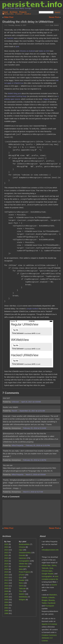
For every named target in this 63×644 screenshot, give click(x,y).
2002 (6, 608)
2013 (6, 577)
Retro (21, 583)
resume (54, 585)
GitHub (44, 597)
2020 (6, 558)
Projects (23, 12)
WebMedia (23, 597)
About (5, 12)
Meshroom (23, 566)
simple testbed (32, 309)
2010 (6, 586)
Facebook (52, 603)
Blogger (45, 600)
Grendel (22, 555)
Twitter (44, 603)
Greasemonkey (25, 553)
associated (11, 96)
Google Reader (48, 574)
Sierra (21, 586)
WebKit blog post (14, 93)
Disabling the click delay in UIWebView (28, 22)
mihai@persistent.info (50, 550)
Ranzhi (15, 411)
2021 (6, 555)
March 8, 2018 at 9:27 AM (33, 492)
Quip (52, 25)
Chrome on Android (27, 51)
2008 (6, 591)
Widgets (22, 600)
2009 (6, 588)
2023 (6, 550)
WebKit (56, 25)
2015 (6, 572)
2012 (6, 580)
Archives (14, 12)
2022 (6, 553)
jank (18, 46)
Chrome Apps (47, 571)
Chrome (22, 547)
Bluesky (52, 600)
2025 (6, 544)
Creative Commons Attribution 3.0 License (49, 638)
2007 (6, 594)
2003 (6, 605)
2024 (6, 547)
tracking (19, 96)
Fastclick (10, 38)
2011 (6, 583)
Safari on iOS (44, 51)
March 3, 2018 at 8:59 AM (36, 474)
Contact (19, 14)
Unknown (16, 402)
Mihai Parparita (18, 445)
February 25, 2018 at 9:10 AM (35, 428)
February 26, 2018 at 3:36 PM (35, 460)
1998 (6, 613)
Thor (21, 591)
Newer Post (54, 17)
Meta (21, 569)
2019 (6, 561)
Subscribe (9, 14)
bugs (25, 96)
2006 (6, 597)
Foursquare (50, 606)
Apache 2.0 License (49, 624)
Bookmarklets (24, 544)
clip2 (21, 550)
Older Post (9, 17)
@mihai (28, 14)
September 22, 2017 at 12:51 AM (32, 411)
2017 (6, 566)
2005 (6, 600)
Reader (22, 580)
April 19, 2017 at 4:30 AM (31, 402)
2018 (6, 564)
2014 (6, 575)
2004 (6, 602)
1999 (6, 611)
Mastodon (53, 595)
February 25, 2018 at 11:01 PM (38, 445)
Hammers (23, 558)
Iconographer (24, 561)
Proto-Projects (24, 572)
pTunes (22, 575)
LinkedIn (51, 597)
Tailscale (22, 588)
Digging (46, 99)
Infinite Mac (23, 564)
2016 (6, 569)
